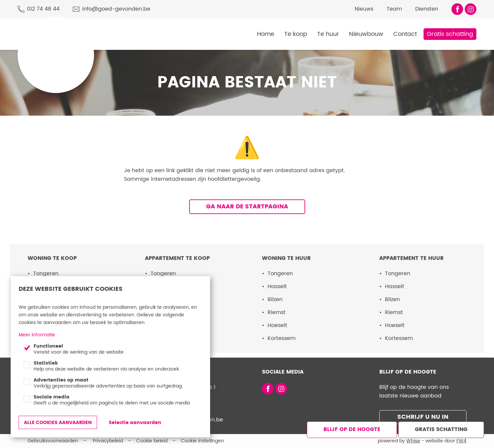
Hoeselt (277, 325)
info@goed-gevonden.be (116, 9)
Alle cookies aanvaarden (58, 423)
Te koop (296, 34)
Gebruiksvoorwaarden (53, 441)
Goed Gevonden (45, 26)
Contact (405, 34)
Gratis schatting (450, 34)
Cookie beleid (152, 441)
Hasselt (277, 286)
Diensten (427, 9)
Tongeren (46, 274)
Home (266, 34)
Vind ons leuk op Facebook (457, 9)
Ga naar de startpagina (247, 207)
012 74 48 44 (43, 9)
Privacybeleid (108, 441)
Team (394, 9)
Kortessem (282, 338)
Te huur (328, 34)
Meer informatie (37, 335)
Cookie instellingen (202, 441)
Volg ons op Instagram (471, 9)
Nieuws (364, 9)
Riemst (277, 312)
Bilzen (275, 299)
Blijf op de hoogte (352, 429)
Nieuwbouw (366, 34)
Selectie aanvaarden (135, 423)
